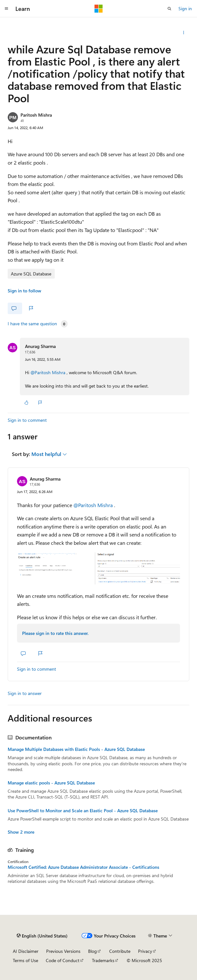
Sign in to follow (25, 291)
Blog (92, 951)
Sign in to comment (27, 420)
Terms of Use (25, 960)
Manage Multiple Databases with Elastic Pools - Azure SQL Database (76, 749)
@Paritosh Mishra (49, 372)
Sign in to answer (25, 693)
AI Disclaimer (26, 951)
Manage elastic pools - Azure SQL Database (51, 783)
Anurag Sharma (40, 346)
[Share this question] (184, 33)
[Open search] (169, 9)
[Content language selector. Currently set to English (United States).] (42, 936)
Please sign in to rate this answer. (55, 633)
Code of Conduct (63, 960)
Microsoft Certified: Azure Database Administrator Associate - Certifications (83, 867)
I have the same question (32, 324)
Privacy (145, 951)
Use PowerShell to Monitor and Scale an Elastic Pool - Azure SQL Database (83, 811)
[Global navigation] (6, 9)
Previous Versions (63, 951)
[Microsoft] (99, 9)
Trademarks (103, 960)
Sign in (185, 8)
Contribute (120, 951)
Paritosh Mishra (36, 115)
